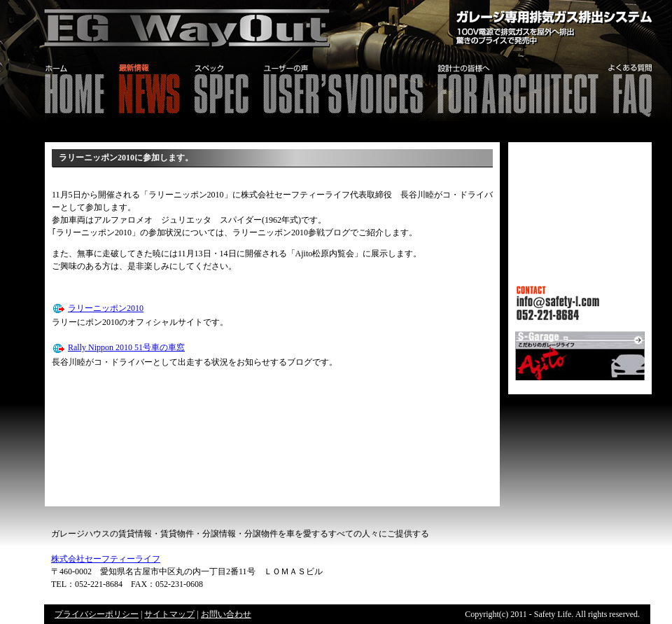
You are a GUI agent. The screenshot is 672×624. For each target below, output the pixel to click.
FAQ (638, 87)
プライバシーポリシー (97, 614)
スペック (221, 87)
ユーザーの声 (343, 87)
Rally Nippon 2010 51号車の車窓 (126, 347)
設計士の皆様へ (517, 87)
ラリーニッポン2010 (106, 308)
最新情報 (149, 87)
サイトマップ (169, 614)
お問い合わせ (226, 614)
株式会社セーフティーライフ (106, 559)
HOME (56, 87)
